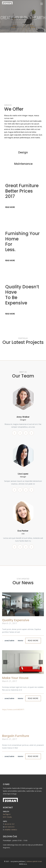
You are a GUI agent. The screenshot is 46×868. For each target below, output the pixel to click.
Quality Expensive (16, 620)
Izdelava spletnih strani (34, 861)
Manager (23, 477)
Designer (23, 420)
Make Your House (15, 678)
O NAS (6, 784)
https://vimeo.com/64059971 (13, 710)
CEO (23, 534)
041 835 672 (10, 827)
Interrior (19, 641)
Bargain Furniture (16, 736)
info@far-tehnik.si (11, 830)
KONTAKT (8, 807)
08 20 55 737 (10, 824)
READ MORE (7, 90)
